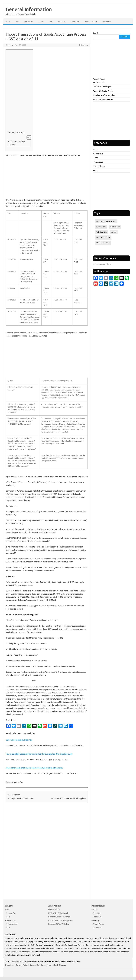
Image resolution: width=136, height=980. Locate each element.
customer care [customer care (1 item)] (115, 227)
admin (11, 45)
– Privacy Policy (98, 924)
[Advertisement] (19, 91)
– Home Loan (98, 162)
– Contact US (97, 917)
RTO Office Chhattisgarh (102, 87)
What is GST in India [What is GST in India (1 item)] (103, 243)
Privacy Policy (91, 21)
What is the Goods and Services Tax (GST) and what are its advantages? (34, 768)
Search (96, 33)
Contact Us (75, 21)
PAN (51, 21)
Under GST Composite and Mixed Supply (69, 798)
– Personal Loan (99, 166)
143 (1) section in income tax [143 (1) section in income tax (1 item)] (106, 221)
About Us (62, 21)
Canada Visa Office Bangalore (104, 95)
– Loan (95, 158)
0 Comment (84, 45)
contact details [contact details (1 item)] (101, 227)
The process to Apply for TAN (21, 798)
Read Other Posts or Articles (17, 143)
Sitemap (62, 965)
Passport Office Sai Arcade (103, 91)
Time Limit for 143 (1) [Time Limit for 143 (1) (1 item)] (103, 237)
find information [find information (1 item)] (102, 232)
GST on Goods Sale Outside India (19, 740)
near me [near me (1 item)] (114, 232)
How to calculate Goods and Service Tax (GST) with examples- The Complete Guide (39, 754)
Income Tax (29, 21)
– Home (95, 909)
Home (8, 21)
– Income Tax (98, 153)
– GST (95, 149)
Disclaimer (107, 21)
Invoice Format (99, 82)
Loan (41, 21)
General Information (29, 9)
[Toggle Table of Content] (28, 137)
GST (17, 21)
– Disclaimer (96, 928)
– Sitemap (95, 920)
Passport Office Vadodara (103, 99)
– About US (96, 913)
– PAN (95, 170)
